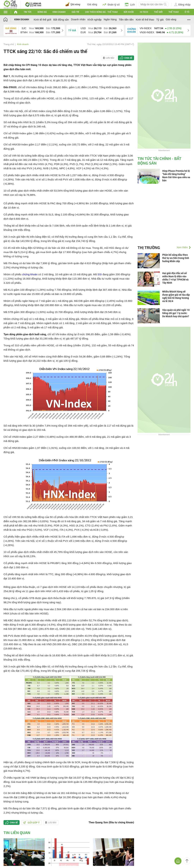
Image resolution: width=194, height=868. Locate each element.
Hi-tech (144, 12)
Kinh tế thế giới (42, 20)
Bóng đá (42, 12)
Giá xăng (92, 4)
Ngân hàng (110, 19)
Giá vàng (171, 19)
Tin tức (28, 12)
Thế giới (158, 12)
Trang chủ (9, 44)
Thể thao (174, 12)
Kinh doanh (59, 12)
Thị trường (149, 247)
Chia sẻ (128, 58)
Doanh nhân (78, 19)
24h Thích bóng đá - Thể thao (101, 12)
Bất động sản (61, 20)
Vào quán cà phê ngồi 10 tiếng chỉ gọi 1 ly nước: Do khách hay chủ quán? (176, 313)
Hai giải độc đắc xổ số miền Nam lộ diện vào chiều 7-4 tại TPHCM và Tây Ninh (175, 278)
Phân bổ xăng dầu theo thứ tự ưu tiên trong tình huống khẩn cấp (176, 258)
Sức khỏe (129, 12)
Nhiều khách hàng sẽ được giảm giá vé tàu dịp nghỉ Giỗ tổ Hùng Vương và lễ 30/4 (176, 296)
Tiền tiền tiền (126, 20)
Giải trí (75, 12)
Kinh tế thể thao (145, 20)
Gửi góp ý (31, 823)
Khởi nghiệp (95, 20)
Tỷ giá (160, 20)
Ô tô (187, 12)
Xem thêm (182, 247)
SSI (100, 274)
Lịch (130, 4)
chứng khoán (30, 274)
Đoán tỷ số (111, 4)
